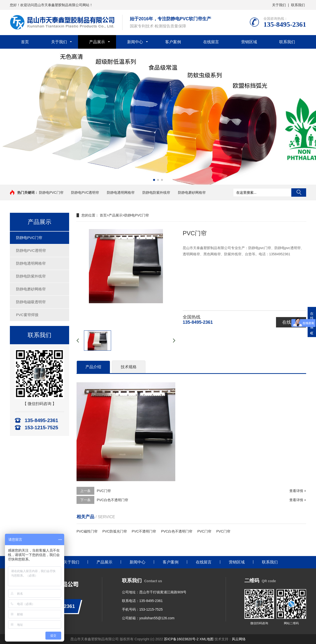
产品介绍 (93, 367)
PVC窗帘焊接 (27, 315)
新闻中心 (135, 42)
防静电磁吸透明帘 (31, 302)
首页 (25, 42)
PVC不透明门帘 (144, 531)
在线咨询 (291, 322)
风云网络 (239, 639)
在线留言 (211, 42)
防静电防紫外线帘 (156, 193)
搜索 (299, 193)
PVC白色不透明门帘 (112, 500)
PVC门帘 (104, 491)
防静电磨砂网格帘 (192, 193)
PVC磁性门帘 (87, 531)
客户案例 (173, 42)
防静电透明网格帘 (121, 193)
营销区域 (249, 42)
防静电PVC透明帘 (85, 193)
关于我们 (279, 5)
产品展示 (97, 42)
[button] (154, 180)
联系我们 (298, 5)
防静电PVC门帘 (51, 193)
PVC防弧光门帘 (115, 531)
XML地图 (207, 639)
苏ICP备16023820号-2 (181, 639)
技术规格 (129, 367)
